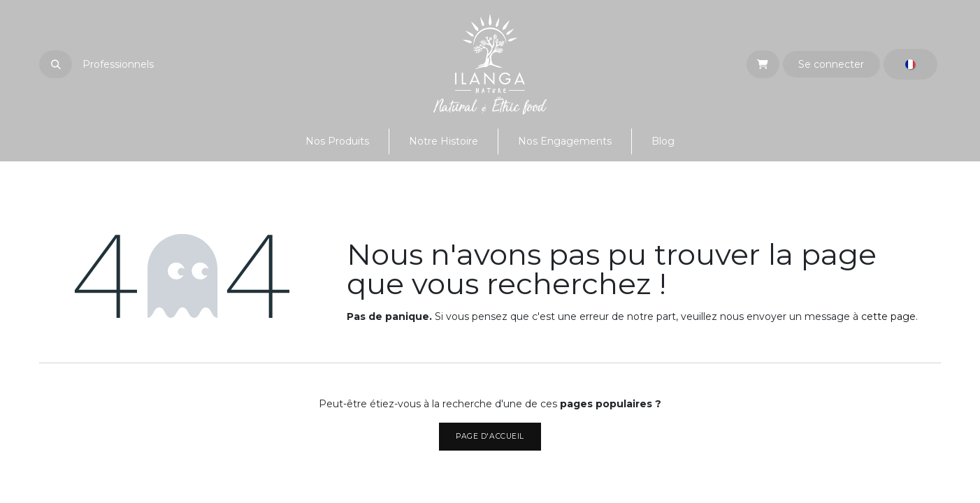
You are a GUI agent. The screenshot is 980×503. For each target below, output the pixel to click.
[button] (56, 64)
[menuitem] (337, 141)
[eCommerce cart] (763, 64)
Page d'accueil (490, 436)
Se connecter (831, 64)
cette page (888, 316)
